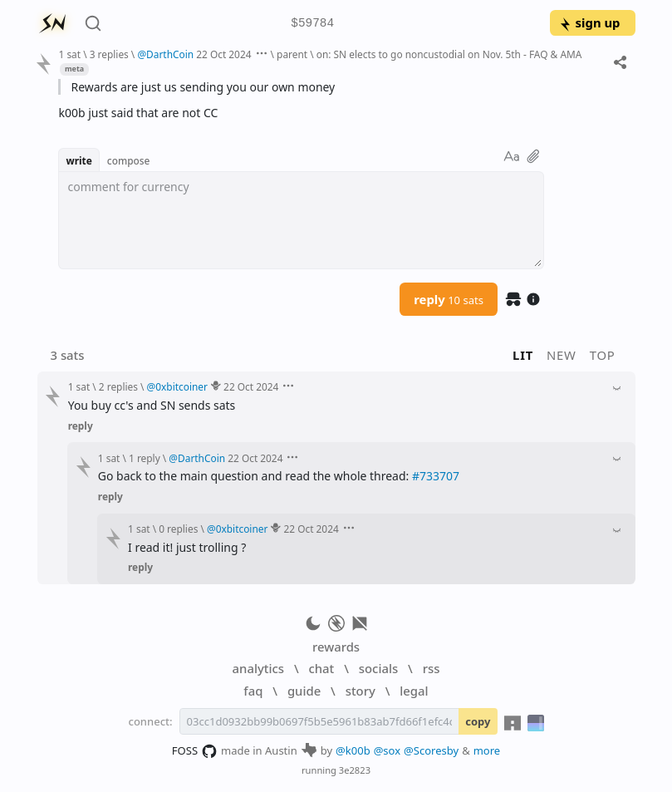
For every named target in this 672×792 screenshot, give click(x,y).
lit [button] (523, 355)
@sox (387, 750)
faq (253, 691)
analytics (258, 668)
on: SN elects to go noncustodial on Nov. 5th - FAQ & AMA (449, 54)
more (487, 750)
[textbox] (301, 220)
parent (292, 54)
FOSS (195, 751)
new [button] (562, 355)
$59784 (312, 24)
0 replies (178, 529)
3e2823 (355, 770)
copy (478, 721)
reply (449, 299)
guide (304, 691)
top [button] (603, 355)
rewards (336, 647)
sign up (589, 22)
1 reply (145, 458)
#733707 (436, 476)
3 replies (109, 54)
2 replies (118, 386)
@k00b (353, 750)
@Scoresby (431, 750)
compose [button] (129, 160)
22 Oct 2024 (223, 54)
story (361, 691)
